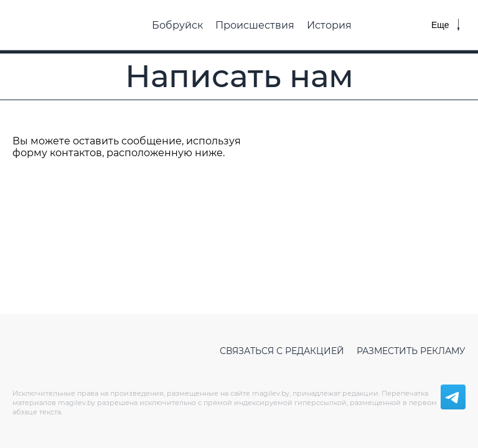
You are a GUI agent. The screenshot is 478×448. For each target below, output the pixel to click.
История (329, 25)
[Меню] (445, 25)
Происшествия (255, 25)
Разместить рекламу (411, 351)
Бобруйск (177, 25)
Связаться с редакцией (282, 351)
